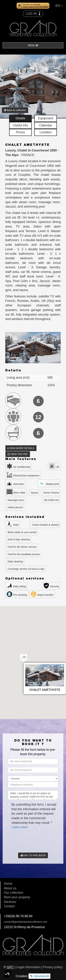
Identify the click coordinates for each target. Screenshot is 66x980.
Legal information (28, 967)
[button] (7, 974)
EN (59, 6)
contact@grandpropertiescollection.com (26, 922)
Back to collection (15, 110)
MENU (33, 45)
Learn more (20, 827)
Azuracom (39, 976)
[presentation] (35, 839)
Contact (9, 906)
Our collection (14, 893)
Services (10, 902)
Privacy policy (53, 967)
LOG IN (33, 14)
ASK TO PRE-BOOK (33, 855)
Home (8, 884)
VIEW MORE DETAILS (21, 448)
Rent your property (17, 897)
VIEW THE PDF (18, 454)
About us (10, 888)
